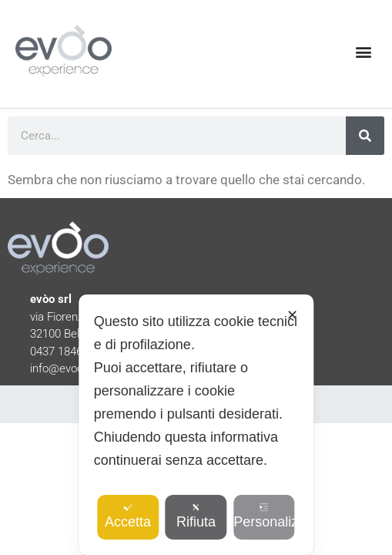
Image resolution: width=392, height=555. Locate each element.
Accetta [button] (128, 516)
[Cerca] (365, 136)
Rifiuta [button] (196, 516)
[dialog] (196, 425)
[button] (364, 52)
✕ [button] (292, 315)
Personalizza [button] (264, 516)
